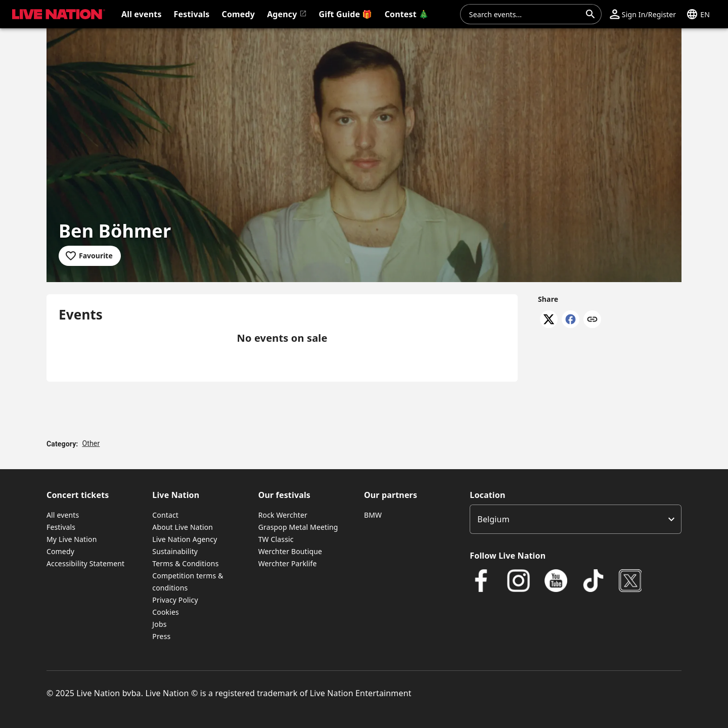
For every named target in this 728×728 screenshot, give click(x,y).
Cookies (166, 612)
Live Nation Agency (185, 539)
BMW (373, 515)
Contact (165, 515)
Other (91, 443)
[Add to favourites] (90, 256)
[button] (643, 14)
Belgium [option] (493, 519)
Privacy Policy (175, 600)
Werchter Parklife (288, 563)
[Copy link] (592, 320)
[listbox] (576, 519)
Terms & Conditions (185, 563)
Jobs (159, 624)
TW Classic (276, 539)
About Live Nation (183, 527)
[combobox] (525, 14)
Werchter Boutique (290, 551)
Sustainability (175, 551)
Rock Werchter (283, 515)
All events (63, 515)
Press (161, 636)
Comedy (60, 551)
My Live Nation (72, 539)
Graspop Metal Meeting (298, 527)
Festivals (61, 527)
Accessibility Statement (85, 563)
